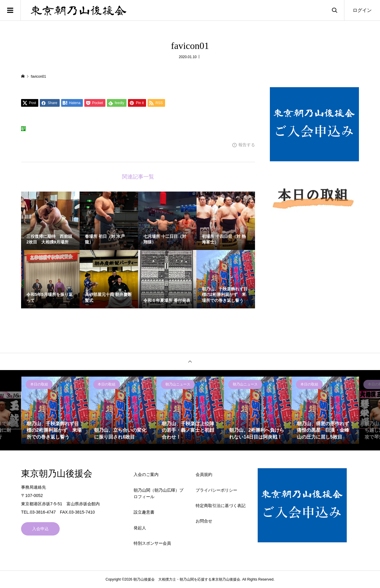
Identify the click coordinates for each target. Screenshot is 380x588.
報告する (247, 145)
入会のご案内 (146, 474)
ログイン (362, 10)
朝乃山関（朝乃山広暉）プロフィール (159, 493)
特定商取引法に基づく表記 (221, 506)
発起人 (140, 528)
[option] (55, 410)
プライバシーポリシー (216, 490)
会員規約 (204, 474)
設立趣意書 (144, 512)
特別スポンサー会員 (152, 543)
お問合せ (204, 521)
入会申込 (40, 529)
